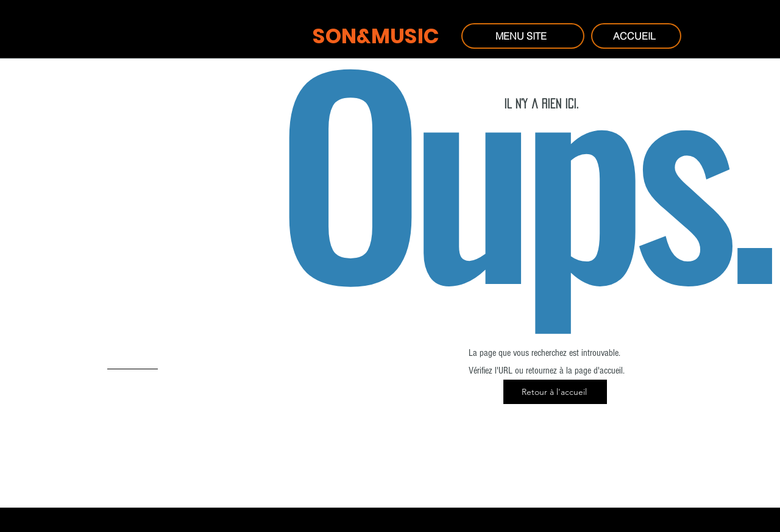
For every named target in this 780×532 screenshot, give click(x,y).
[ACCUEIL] (636, 36)
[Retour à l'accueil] (555, 392)
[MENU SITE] (523, 36)
